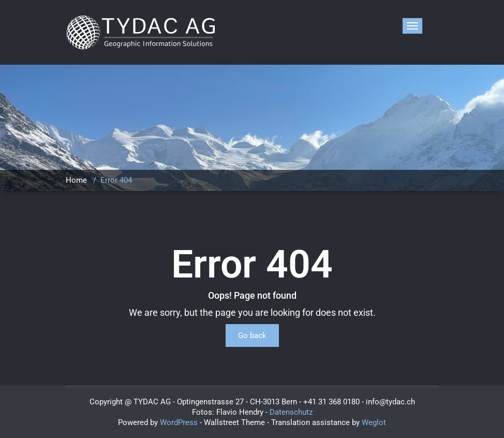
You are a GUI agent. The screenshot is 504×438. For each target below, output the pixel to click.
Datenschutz (291, 412)
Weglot (374, 422)
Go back (252, 335)
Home (76, 180)
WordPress (179, 422)
